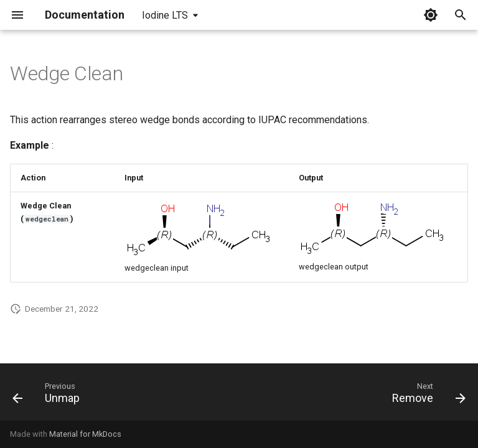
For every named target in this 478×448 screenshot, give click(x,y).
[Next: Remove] (426, 396)
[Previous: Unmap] (49, 396)
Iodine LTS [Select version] (165, 15)
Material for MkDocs (85, 434)
